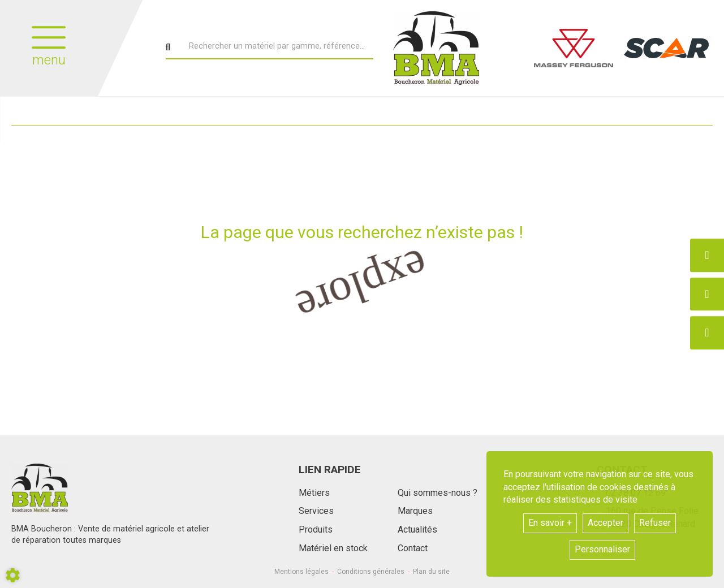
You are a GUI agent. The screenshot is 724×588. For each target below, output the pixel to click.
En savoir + (550, 523)
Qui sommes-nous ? (438, 493)
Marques (415, 511)
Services (316, 511)
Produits (316, 529)
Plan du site (431, 572)
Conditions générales (371, 572)
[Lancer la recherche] (168, 47)
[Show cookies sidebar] (13, 575)
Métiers (314, 493)
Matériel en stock (333, 548)
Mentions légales (301, 572)
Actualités (417, 529)
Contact (413, 548)
